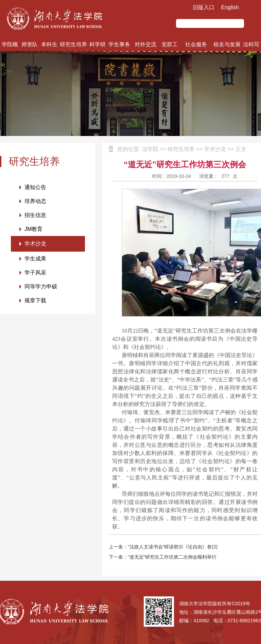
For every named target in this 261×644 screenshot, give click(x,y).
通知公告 (35, 187)
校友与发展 (227, 44)
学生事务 (119, 44)
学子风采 (35, 273)
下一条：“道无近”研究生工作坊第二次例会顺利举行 (163, 557)
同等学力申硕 (41, 286)
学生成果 (35, 259)
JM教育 (33, 229)
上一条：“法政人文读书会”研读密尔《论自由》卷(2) (163, 547)
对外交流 (145, 44)
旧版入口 (204, 7)
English (230, 7)
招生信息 (35, 215)
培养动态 (35, 201)
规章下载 (35, 300)
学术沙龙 (35, 244)
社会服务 (196, 44)
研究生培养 (73, 44)
